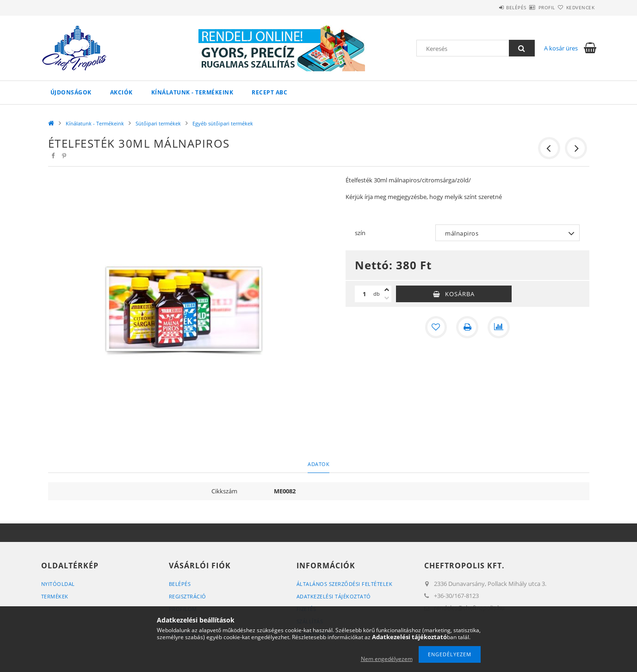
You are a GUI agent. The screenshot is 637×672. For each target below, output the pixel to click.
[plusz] (387, 290)
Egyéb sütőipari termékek (223, 123)
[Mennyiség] (364, 294)
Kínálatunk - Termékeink (192, 92)
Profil (531, 7)
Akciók (121, 92)
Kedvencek (575, 7)
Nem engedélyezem (387, 659)
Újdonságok (71, 92)
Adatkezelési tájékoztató (334, 596)
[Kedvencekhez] (436, 327)
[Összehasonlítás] (499, 327)
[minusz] (387, 298)
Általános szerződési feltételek (345, 584)
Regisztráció (188, 596)
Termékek (55, 596)
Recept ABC (269, 92)
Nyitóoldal (58, 584)
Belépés (489, 7)
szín (360, 233)
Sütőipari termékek (158, 123)
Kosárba (460, 294)
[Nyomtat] (467, 327)
